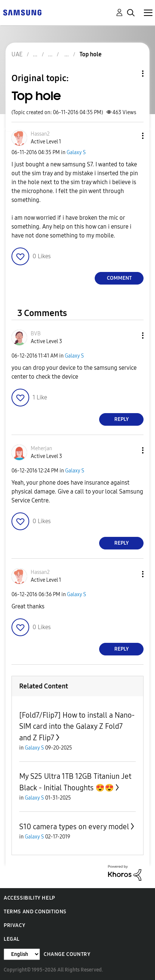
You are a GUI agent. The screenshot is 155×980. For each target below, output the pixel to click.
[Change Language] (22, 954)
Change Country (67, 954)
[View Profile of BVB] (36, 334)
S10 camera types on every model (74, 827)
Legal (12, 939)
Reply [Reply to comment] (122, 419)
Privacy (14, 925)
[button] (131, 136)
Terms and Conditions (35, 912)
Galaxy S (76, 152)
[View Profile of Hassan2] (40, 134)
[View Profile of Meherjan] (41, 449)
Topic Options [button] (130, 74)
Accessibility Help (29, 898)
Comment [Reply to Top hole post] (119, 278)
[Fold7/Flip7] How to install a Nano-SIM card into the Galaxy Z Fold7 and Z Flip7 (77, 726)
